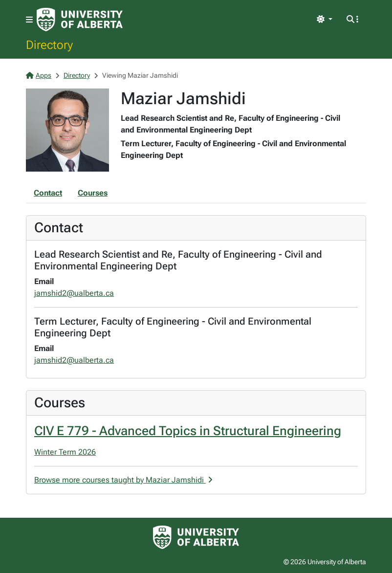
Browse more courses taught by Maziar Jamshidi (123, 480)
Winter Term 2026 (65, 452)
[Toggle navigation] (29, 20)
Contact (48, 193)
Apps (39, 75)
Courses (93, 193)
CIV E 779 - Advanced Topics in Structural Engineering (188, 431)
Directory (49, 44)
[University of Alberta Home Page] (80, 20)
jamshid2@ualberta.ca (74, 293)
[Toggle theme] (325, 20)
